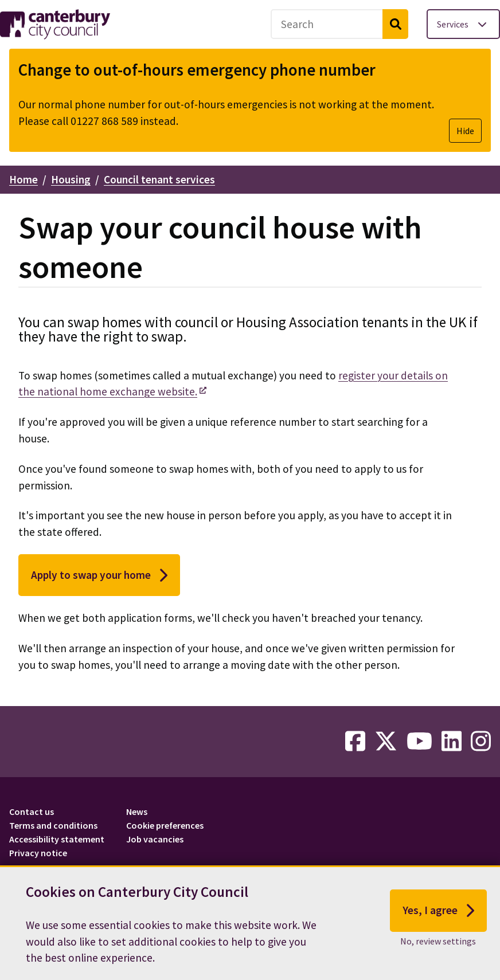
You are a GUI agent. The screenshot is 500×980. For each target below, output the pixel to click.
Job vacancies (155, 839)
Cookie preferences (165, 825)
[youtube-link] (419, 742)
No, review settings (438, 944)
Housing (71, 179)
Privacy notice (38, 853)
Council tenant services (159, 179)
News (137, 812)
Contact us (32, 812)
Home (24, 179)
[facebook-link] (355, 742)
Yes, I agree (438, 914)
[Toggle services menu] (463, 24)
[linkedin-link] (452, 742)
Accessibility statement (57, 839)
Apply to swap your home (99, 575)
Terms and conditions (53, 825)
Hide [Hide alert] (465, 131)
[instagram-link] (481, 742)
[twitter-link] (386, 742)
